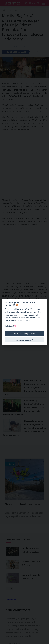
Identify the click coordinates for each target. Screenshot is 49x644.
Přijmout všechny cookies (24, 334)
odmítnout (25, 318)
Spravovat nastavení (24, 340)
